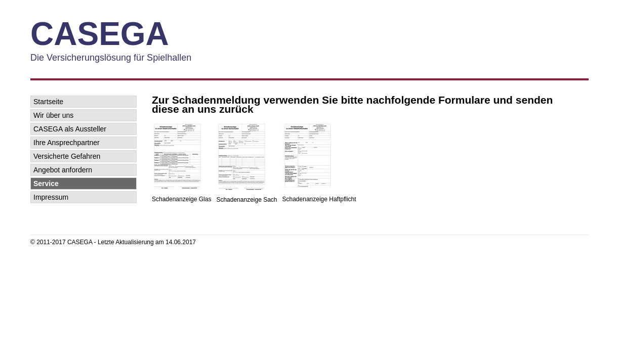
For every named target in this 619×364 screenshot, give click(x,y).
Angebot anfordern (63, 170)
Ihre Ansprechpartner (67, 143)
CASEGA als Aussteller (70, 129)
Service (46, 184)
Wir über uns (53, 115)
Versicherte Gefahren (67, 156)
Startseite (48, 102)
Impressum (51, 197)
